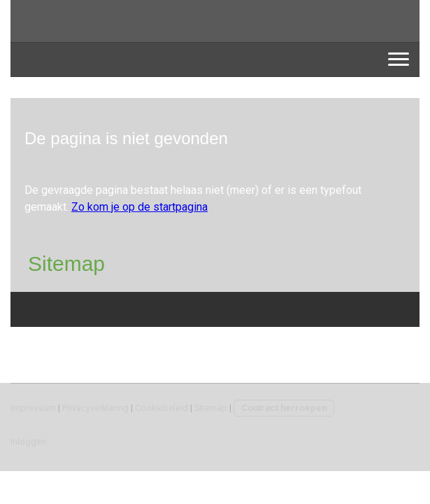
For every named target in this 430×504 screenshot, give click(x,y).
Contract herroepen (284, 408)
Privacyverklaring (95, 408)
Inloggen (28, 441)
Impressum (33, 408)
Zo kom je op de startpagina (139, 207)
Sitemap (211, 408)
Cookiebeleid (162, 408)
